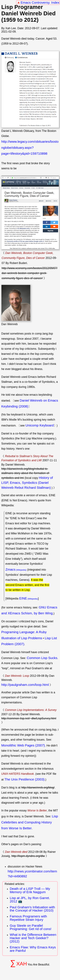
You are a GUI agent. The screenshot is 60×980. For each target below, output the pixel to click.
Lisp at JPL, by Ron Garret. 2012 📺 (30, 900)
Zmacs (10, 569)
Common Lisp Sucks (42, 658)
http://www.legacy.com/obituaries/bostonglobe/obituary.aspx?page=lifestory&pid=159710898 (30, 147)
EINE (23, 598)
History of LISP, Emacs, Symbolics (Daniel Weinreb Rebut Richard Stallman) (27, 483)
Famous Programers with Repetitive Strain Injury (28, 918)
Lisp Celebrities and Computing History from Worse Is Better (30, 822)
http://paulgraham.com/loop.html (25, 685)
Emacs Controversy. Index (40, 2)
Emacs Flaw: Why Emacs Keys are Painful (33, 949)
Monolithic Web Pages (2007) (23, 745)
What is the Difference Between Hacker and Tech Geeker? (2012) (33, 938)
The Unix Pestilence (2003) (25, 779)
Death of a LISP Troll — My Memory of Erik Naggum (30, 890)
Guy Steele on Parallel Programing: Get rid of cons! (31, 927)
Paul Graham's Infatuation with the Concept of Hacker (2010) (32, 909)
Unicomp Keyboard (40, 425)
